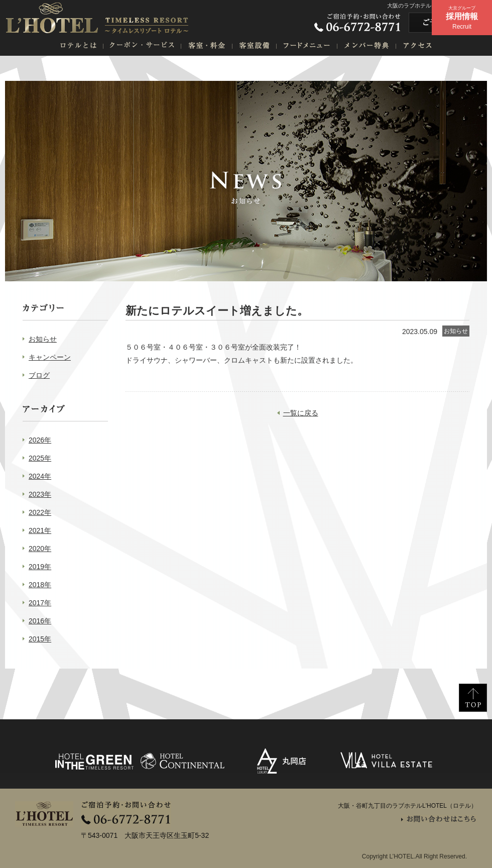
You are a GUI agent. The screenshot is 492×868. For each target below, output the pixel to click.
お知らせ (43, 339)
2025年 (40, 458)
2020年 (40, 549)
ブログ (39, 375)
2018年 (40, 585)
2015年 (40, 639)
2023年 (40, 494)
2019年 (40, 567)
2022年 (40, 512)
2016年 (40, 621)
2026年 (40, 440)
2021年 (40, 530)
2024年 (40, 476)
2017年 (40, 603)
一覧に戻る (301, 413)
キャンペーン (50, 357)
